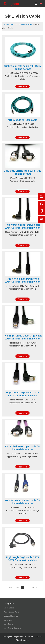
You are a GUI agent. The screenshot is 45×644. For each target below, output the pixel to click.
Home (6, 25)
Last (32, 587)
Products (15, 25)
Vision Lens (8, 620)
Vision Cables (26, 25)
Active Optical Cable (11, 612)
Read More (22, 86)
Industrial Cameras (11, 616)
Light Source (9, 624)
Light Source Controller (12, 628)
